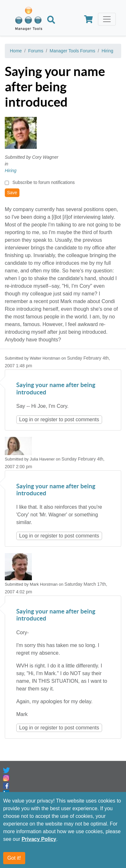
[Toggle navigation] (107, 19)
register (49, 419)
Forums (36, 51)
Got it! (14, 858)
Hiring (107, 51)
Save (12, 193)
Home (16, 51)
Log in (26, 419)
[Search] (51, 20)
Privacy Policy (39, 839)
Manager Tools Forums (73, 51)
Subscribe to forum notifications (44, 182)
